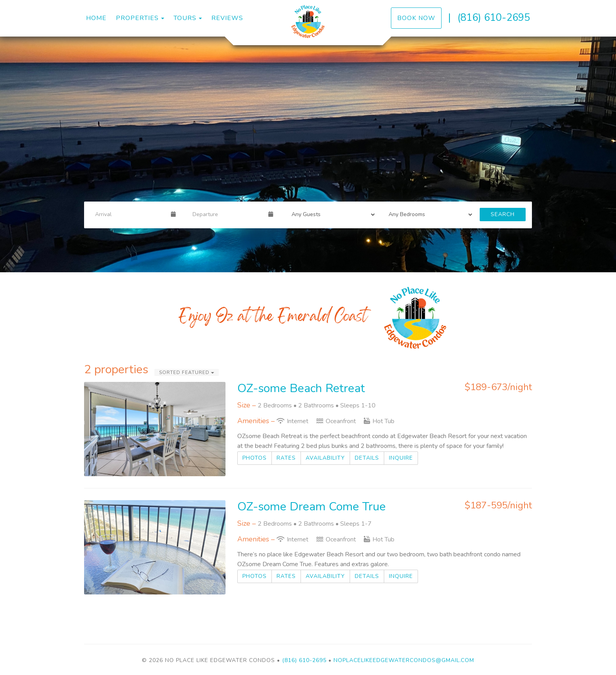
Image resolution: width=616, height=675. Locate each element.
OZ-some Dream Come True (312, 507)
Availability (325, 458)
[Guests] (331, 215)
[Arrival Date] (130, 215)
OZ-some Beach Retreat (301, 388)
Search (503, 214)
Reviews (227, 18)
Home (96, 18)
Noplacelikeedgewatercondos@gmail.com (404, 660)
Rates (286, 458)
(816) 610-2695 (494, 17)
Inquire (401, 458)
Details (367, 458)
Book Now (416, 18)
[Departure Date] (227, 215)
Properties (137, 18)
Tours (185, 18)
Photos (255, 458)
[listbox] (308, 154)
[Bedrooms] (428, 215)
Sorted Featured (187, 372)
